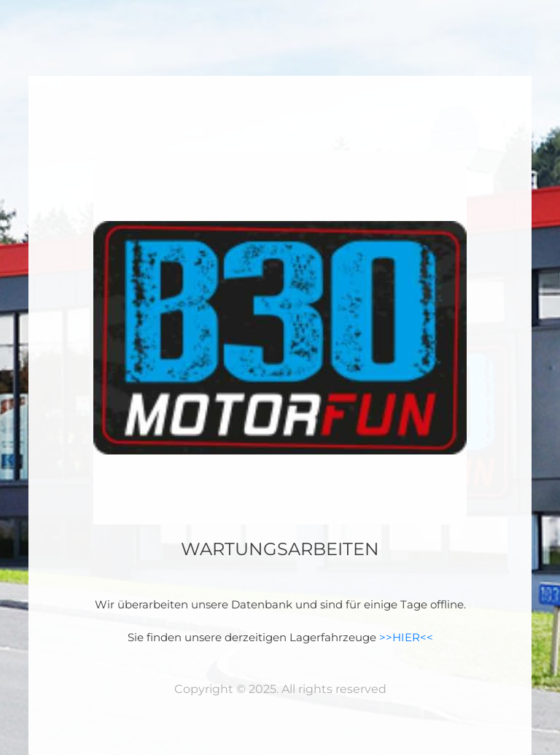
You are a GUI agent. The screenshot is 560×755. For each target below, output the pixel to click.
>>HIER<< (406, 637)
